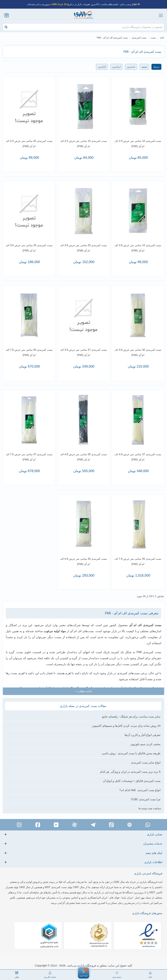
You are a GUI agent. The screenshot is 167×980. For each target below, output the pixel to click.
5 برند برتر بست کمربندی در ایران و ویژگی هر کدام (130, 772)
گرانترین (102, 67)
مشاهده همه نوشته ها (150, 808)
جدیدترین (131, 67)
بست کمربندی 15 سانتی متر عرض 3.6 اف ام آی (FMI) (138, 248)
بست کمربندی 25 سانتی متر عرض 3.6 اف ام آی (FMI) (29, 248)
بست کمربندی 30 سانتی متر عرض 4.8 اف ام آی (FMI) (83, 561)
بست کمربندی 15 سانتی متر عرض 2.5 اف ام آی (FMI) (83, 144)
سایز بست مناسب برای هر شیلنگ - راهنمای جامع (131, 716)
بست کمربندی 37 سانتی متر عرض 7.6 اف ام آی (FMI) (29, 457)
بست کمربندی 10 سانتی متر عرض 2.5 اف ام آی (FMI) (138, 144)
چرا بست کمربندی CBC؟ (146, 799)
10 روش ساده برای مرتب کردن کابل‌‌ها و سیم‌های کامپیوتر (126, 726)
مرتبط (156, 67)
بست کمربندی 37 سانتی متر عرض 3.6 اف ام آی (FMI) (83, 352)
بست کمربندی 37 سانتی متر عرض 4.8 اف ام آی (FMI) (138, 457)
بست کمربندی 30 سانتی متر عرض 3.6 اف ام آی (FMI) (138, 352)
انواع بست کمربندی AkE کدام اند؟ (140, 790)
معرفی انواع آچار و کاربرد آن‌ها (143, 735)
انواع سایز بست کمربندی (146, 762)
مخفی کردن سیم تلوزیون (145, 744)
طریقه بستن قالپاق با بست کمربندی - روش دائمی (131, 753)
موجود (144, 67)
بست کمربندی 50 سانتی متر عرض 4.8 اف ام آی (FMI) (83, 457)
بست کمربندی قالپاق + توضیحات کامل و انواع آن (132, 781)
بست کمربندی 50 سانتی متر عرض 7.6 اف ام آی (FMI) (138, 561)
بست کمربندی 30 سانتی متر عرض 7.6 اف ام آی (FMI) (29, 352)
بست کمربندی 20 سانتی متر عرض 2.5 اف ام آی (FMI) (29, 144)
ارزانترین (116, 67)
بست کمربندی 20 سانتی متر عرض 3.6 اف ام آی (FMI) (83, 248)
